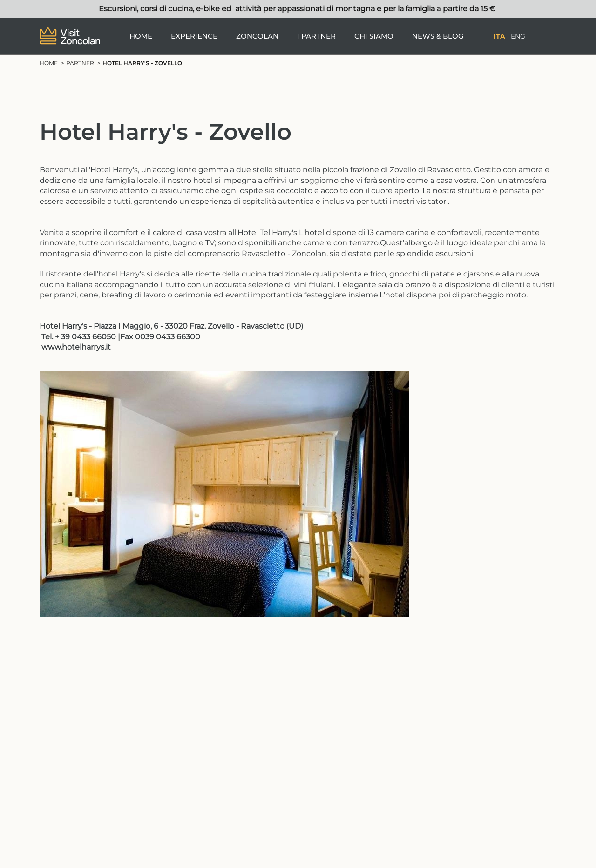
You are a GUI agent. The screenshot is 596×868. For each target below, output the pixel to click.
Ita (499, 36)
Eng (518, 36)
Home (141, 36)
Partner (80, 63)
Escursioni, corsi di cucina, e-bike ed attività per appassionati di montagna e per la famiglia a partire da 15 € (298, 9)
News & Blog (438, 36)
